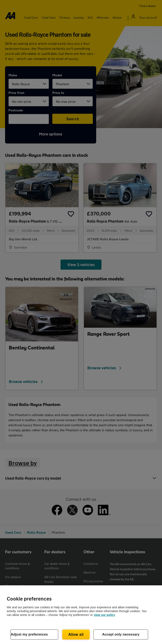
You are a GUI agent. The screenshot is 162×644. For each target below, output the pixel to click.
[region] (81, 615)
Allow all (76, 634)
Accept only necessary (121, 634)
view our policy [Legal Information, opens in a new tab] (105, 615)
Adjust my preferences (29, 634)
